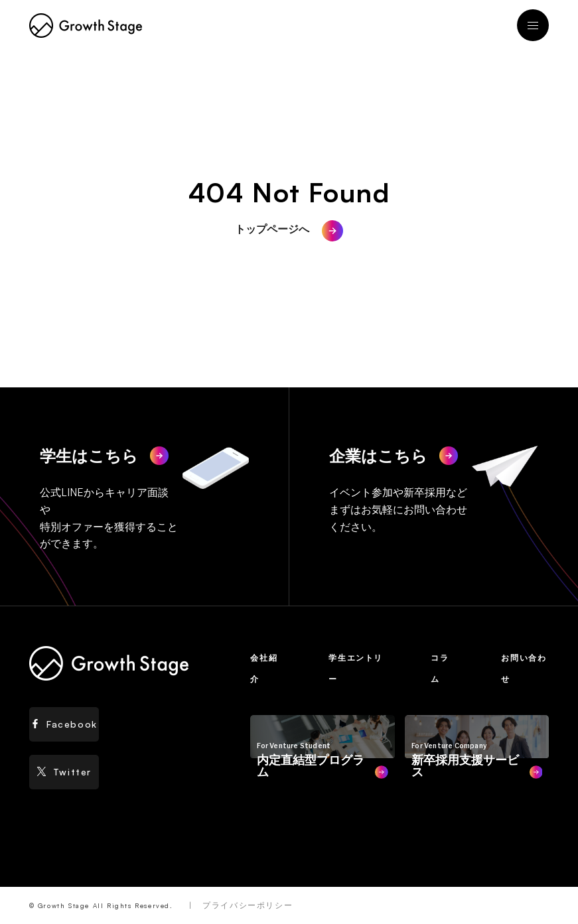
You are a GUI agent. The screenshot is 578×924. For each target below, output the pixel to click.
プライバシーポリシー (248, 905)
